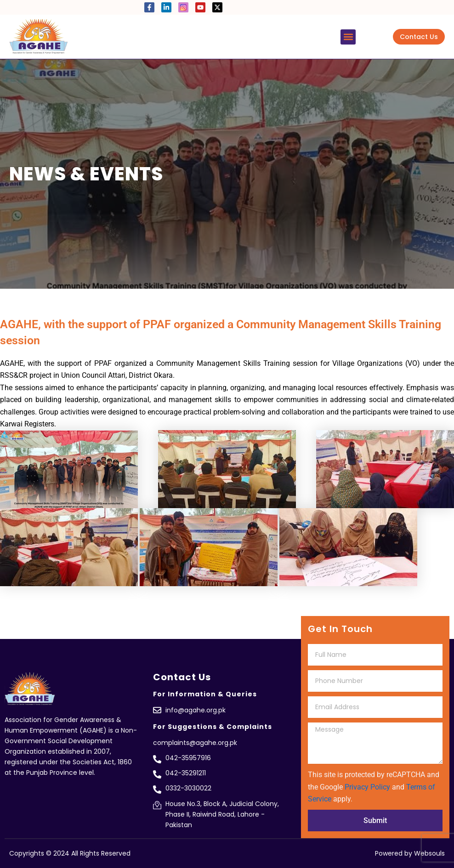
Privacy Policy (367, 787)
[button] (348, 37)
